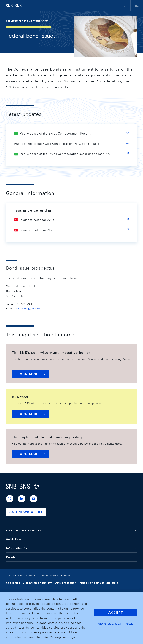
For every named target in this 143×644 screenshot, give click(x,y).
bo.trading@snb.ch (28, 309)
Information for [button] (71, 548)
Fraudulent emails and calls (99, 583)
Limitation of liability (37, 583)
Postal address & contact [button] (71, 530)
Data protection (66, 583)
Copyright (13, 583)
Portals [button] (71, 557)
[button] (124, 6)
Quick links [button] (71, 539)
